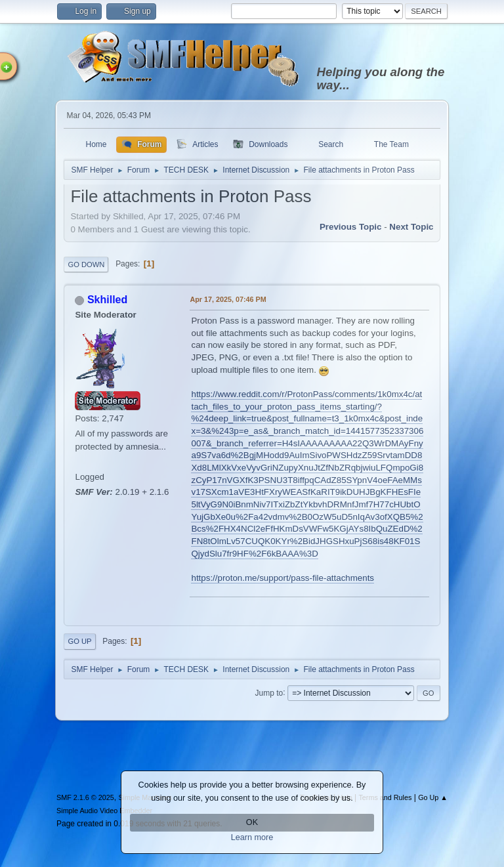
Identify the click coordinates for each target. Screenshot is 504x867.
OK (252, 822)
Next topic (411, 227)
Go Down (86, 264)
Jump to (269, 692)
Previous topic (351, 227)
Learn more (252, 837)
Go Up (79, 641)
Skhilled (107, 300)
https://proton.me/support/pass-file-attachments (283, 578)
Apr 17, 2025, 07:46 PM (228, 299)
